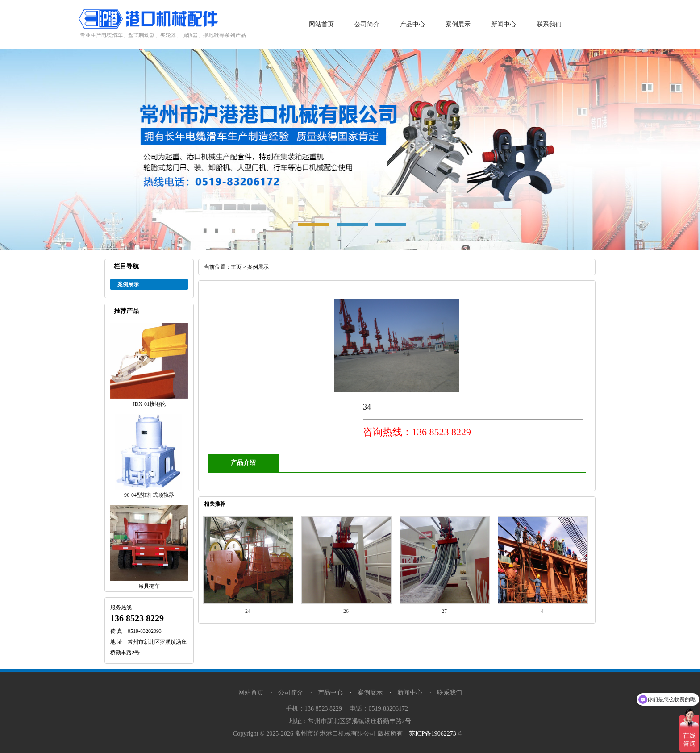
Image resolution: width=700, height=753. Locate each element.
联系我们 (549, 24)
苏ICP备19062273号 (436, 734)
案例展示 (458, 24)
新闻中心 (504, 24)
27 (444, 611)
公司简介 (367, 24)
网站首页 (321, 24)
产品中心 (412, 24)
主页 (236, 267)
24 (248, 611)
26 (346, 611)
